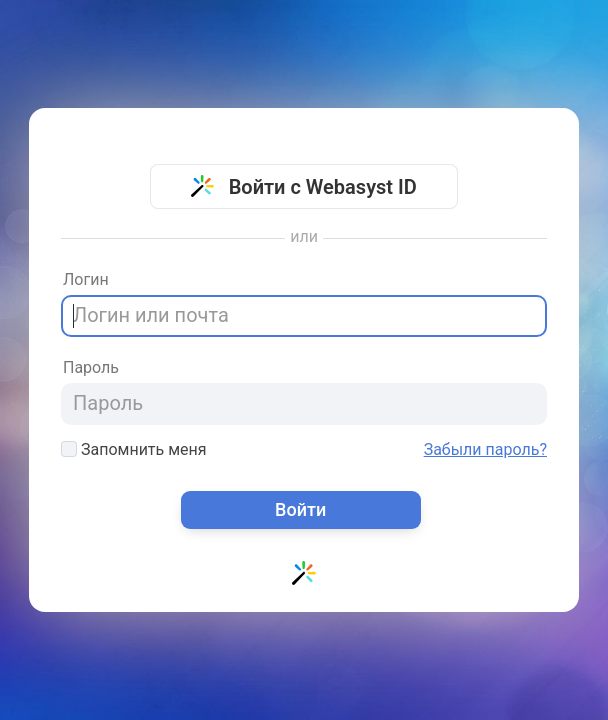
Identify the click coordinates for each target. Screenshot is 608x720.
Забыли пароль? (485, 450)
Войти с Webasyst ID (304, 187)
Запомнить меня (134, 449)
